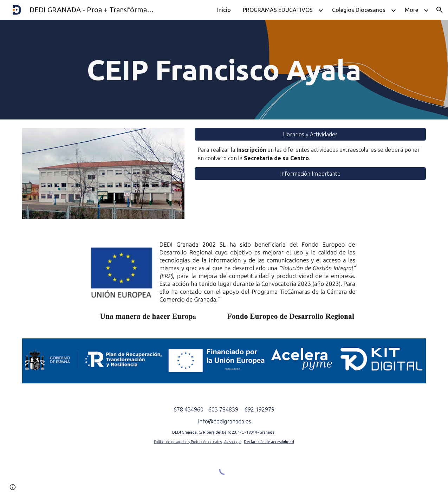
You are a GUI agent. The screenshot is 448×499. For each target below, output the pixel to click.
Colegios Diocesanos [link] (359, 10)
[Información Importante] (310, 174)
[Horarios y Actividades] (310, 134)
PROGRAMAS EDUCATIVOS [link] (278, 10)
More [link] (411, 10)
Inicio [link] (224, 10)
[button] (440, 10)
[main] (224, 70)
